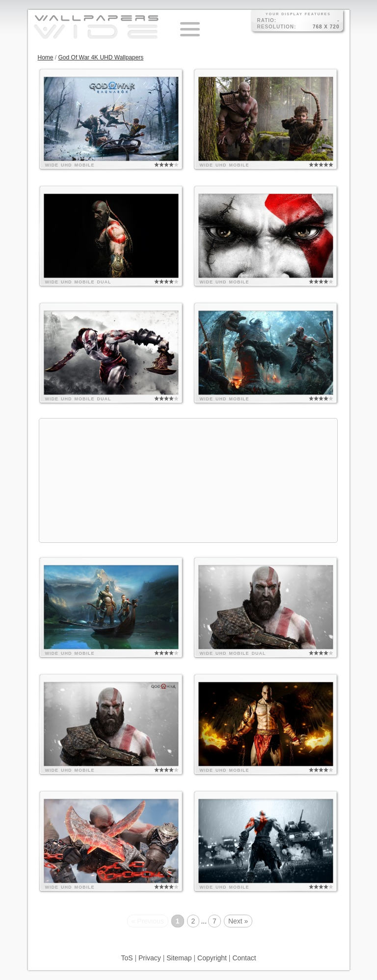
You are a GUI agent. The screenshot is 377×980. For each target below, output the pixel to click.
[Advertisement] (188, 480)
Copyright (212, 958)
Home (46, 57)
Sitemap (179, 958)
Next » (238, 921)
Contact (244, 958)
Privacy (150, 958)
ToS (127, 958)
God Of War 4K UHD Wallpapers (101, 57)
